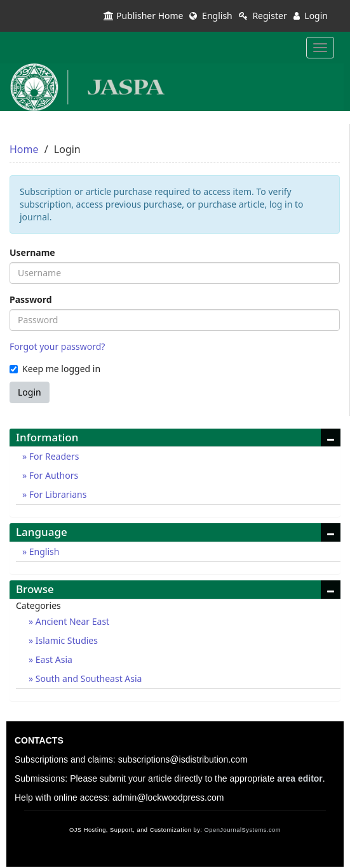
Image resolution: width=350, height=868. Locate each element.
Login (311, 16)
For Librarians (57, 494)
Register (263, 16)
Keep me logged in (55, 369)
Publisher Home (143, 16)
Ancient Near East (71, 621)
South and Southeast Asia (87, 678)
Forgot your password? (57, 346)
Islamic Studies (65, 640)
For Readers (53, 456)
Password (31, 299)
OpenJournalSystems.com (243, 830)
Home (24, 149)
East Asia (53, 659)
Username (32, 252)
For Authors (52, 475)
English (211, 16)
